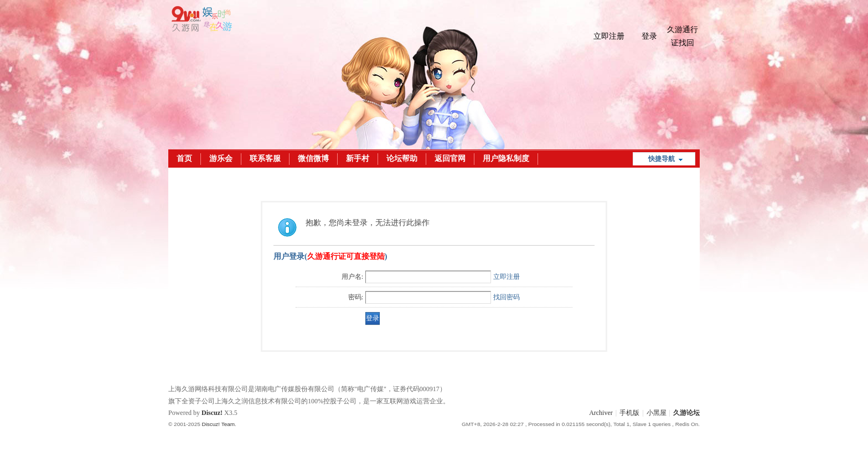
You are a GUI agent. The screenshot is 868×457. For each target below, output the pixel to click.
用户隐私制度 (506, 159)
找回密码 (507, 297)
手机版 (629, 413)
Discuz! (212, 413)
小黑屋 (657, 413)
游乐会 (221, 159)
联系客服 (265, 159)
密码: (356, 297)
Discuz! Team (218, 424)
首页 (184, 159)
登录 (649, 36)
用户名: (352, 277)
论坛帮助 (402, 159)
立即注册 (609, 36)
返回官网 (450, 159)
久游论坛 (686, 413)
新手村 (358, 159)
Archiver (601, 413)
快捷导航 (662, 159)
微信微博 (313, 159)
